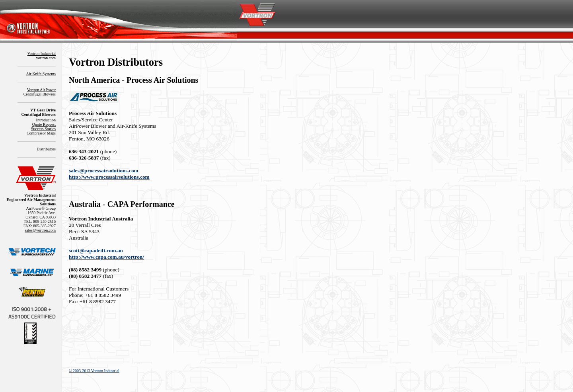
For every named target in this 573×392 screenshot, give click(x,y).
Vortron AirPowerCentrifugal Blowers (40, 92)
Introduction (46, 120)
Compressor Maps (41, 133)
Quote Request (44, 124)
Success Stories (43, 129)
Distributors (46, 149)
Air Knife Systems (41, 74)
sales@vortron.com (40, 230)
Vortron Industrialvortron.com (42, 56)
